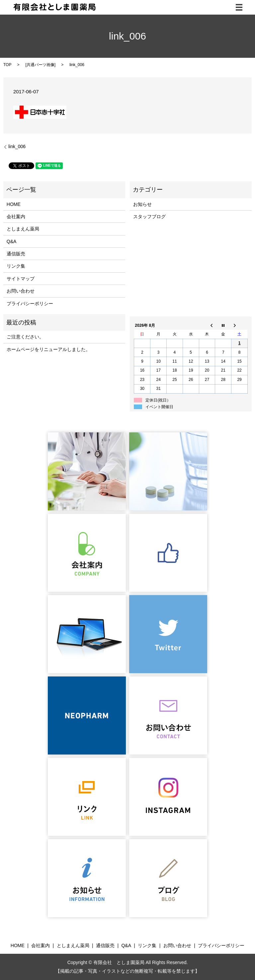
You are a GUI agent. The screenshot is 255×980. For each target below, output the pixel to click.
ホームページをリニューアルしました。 (48, 349)
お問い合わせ (21, 291)
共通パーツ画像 (41, 65)
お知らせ (142, 204)
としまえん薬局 (23, 229)
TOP (7, 65)
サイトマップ (21, 279)
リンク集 (16, 266)
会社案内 (16, 217)
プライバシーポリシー (30, 304)
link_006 (17, 146)
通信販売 (16, 254)
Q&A (12, 241)
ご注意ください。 (25, 337)
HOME (14, 204)
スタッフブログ (149, 217)
